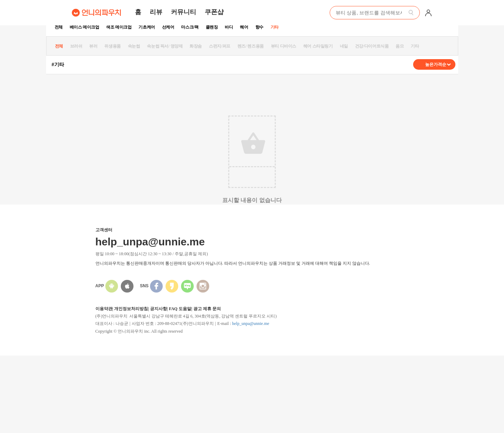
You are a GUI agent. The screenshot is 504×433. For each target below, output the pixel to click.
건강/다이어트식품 (372, 46)
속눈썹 (134, 46)
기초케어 (147, 27)
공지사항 (158, 309)
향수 (259, 27)
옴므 (400, 46)
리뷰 (156, 12)
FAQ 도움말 (180, 309)
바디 (229, 27)
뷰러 (93, 46)
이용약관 (104, 309)
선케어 (168, 27)
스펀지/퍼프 (220, 46)
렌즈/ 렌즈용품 (251, 46)
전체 (59, 27)
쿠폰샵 (214, 12)
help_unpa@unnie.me (251, 324)
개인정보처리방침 (131, 309)
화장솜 (196, 46)
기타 (275, 27)
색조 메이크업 (119, 27)
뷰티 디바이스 (284, 46)
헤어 (244, 27)
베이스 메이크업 (85, 27)
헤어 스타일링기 (318, 46)
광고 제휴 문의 (207, 309)
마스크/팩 (190, 27)
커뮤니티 (183, 12)
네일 (344, 46)
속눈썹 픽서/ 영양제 (165, 46)
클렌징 (212, 27)
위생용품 (112, 46)
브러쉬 (76, 46)
